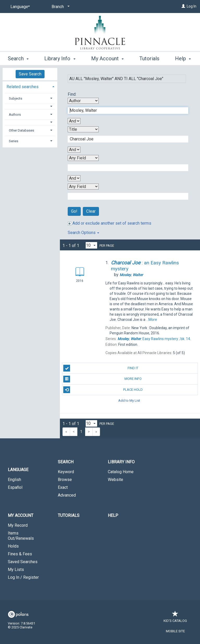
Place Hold (103, 390)
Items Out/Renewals (21, 536)
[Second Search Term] (125, 139)
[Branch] (60, 7)
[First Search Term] (125, 110)
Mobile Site (175, 631)
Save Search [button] (30, 74)
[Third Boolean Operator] (74, 178)
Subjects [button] (15, 98)
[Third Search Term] (125, 168)
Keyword (66, 472)
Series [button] (14, 141)
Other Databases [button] (21, 130)
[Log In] (183, 6)
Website (115, 480)
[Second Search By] (83, 129)
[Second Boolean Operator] (74, 150)
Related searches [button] (23, 87)
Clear (91, 211)
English (14, 480)
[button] (30, 106)
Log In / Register (23, 577)
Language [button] (18, 470)
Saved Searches (23, 562)
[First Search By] (83, 101)
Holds (13, 546)
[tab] (30, 86)
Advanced (67, 495)
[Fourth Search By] (83, 187)
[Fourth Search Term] (125, 196)
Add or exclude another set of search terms (110, 223)
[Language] (19, 7)
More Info (102, 379)
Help (113, 515)
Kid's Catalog (175, 618)
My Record (18, 525)
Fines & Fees (20, 554)
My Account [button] (107, 58)
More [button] (150, 58)
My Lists (16, 570)
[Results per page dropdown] (91, 245)
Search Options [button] (83, 233)
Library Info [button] (60, 58)
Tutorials (69, 515)
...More (152, 320)
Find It (101, 368)
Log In (192, 6)
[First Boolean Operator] (74, 121)
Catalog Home (121, 472)
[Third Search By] (83, 158)
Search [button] (18, 58)
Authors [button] (15, 115)
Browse (65, 480)
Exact (63, 487)
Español (15, 487)
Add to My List (129, 401)
